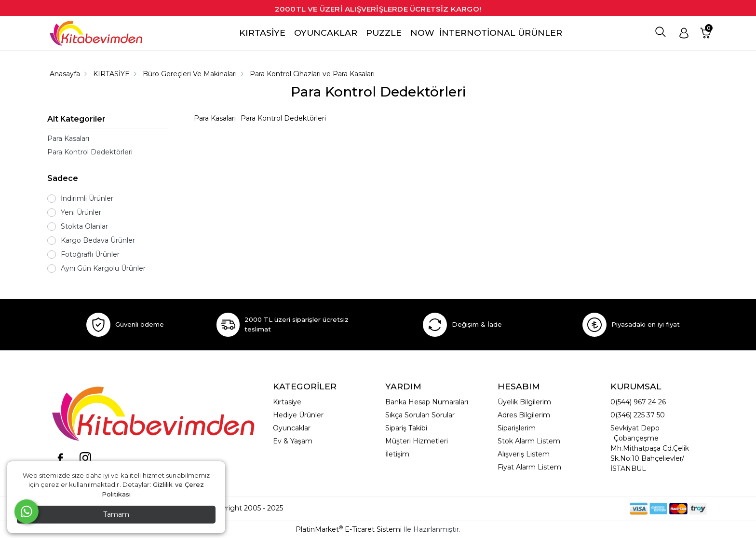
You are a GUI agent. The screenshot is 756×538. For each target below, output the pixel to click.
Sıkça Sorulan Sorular (420, 415)
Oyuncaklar (292, 428)
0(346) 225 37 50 (638, 415)
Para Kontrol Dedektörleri (90, 152)
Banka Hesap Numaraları (427, 402)
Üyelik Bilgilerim (524, 402)
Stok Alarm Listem (529, 441)
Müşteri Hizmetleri (417, 441)
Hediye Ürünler (298, 415)
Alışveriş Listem (524, 454)
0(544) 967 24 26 (638, 402)
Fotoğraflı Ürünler (90, 254)
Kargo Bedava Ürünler (98, 240)
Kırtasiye (287, 402)
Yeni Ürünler (81, 212)
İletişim (397, 454)
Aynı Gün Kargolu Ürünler (103, 268)
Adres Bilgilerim (524, 415)
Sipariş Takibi (406, 428)
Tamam (116, 514)
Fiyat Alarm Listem (529, 467)
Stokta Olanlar (84, 226)
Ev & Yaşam (293, 441)
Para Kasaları (68, 138)
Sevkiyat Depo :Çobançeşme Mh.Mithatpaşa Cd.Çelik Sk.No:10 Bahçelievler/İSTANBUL (650, 448)
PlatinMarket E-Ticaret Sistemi (349, 529)
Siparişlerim (517, 428)
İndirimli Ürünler (87, 198)
